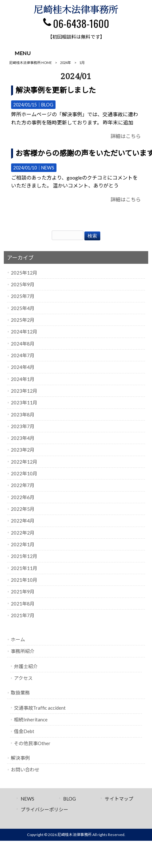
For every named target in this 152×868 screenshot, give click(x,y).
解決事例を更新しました (56, 90)
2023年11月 (24, 402)
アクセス (23, 678)
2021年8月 (23, 604)
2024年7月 (23, 355)
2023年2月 (23, 450)
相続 (31, 719)
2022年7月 (23, 485)
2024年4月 (23, 367)
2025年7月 (23, 296)
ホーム (18, 639)
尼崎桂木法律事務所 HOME (30, 63)
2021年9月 (23, 592)
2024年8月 (23, 344)
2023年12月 (24, 391)
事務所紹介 (23, 651)
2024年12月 (24, 332)
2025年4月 (23, 308)
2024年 (66, 63)
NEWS (48, 168)
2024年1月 (23, 379)
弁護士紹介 (26, 666)
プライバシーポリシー (44, 809)
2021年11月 (24, 568)
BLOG (47, 105)
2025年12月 (24, 273)
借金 (24, 731)
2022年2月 (23, 533)
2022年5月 (23, 509)
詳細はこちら (126, 136)
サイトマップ (119, 799)
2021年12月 (24, 556)
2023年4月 (23, 438)
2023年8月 (23, 415)
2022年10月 (24, 473)
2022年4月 (23, 521)
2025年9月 (23, 284)
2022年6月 (23, 497)
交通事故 (40, 708)
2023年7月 (23, 426)
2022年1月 (23, 544)
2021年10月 (24, 580)
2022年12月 (24, 462)
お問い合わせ (25, 770)
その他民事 (32, 743)
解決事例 (20, 758)
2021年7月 (23, 615)
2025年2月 (23, 320)
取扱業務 (20, 693)
